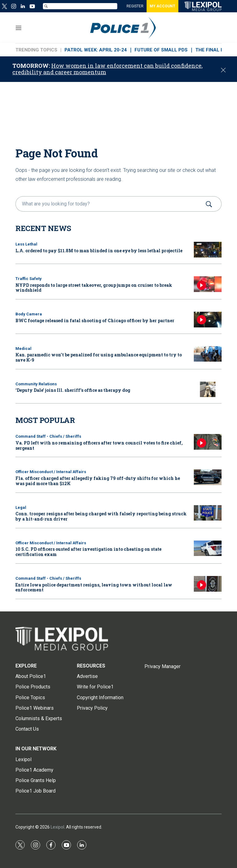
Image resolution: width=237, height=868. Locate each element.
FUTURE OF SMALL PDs (161, 50)
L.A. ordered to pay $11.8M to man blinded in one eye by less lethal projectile (99, 251)
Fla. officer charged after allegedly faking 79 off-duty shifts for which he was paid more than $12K (98, 481)
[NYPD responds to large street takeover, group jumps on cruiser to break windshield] (208, 284)
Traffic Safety (29, 279)
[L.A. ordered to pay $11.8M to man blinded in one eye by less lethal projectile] (208, 250)
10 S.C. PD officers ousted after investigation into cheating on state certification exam (88, 552)
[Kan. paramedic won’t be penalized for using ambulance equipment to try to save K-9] (208, 354)
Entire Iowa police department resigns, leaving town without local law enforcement (94, 587)
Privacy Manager (162, 666)
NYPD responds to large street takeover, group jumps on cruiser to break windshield (94, 288)
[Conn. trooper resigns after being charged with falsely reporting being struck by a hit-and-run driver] (208, 513)
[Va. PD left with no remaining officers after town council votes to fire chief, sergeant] (208, 442)
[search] (110, 204)
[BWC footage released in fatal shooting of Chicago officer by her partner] (208, 320)
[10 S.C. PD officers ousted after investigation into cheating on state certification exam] (208, 548)
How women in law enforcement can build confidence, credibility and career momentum (108, 69)
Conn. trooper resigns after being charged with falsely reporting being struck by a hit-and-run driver (101, 516)
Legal (21, 507)
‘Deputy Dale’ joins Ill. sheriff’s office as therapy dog (73, 390)
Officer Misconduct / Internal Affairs (51, 472)
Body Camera (29, 314)
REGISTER (135, 6)
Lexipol (57, 827)
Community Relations (36, 384)
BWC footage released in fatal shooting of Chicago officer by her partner (95, 320)
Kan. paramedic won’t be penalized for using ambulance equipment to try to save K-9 (99, 357)
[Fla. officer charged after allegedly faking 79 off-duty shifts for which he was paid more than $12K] (208, 477)
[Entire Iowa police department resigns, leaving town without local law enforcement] (208, 584)
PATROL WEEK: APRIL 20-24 (96, 50)
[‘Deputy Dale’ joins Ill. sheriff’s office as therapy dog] (208, 389)
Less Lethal (26, 244)
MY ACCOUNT (162, 6)
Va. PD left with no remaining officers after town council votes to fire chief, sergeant (99, 445)
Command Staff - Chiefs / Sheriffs (48, 436)
